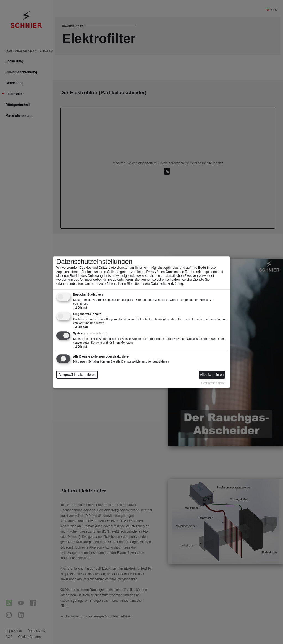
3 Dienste (81, 327)
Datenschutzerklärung (167, 284)
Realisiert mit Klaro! (213, 383)
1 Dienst (80, 308)
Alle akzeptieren (212, 375)
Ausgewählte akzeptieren (77, 375)
